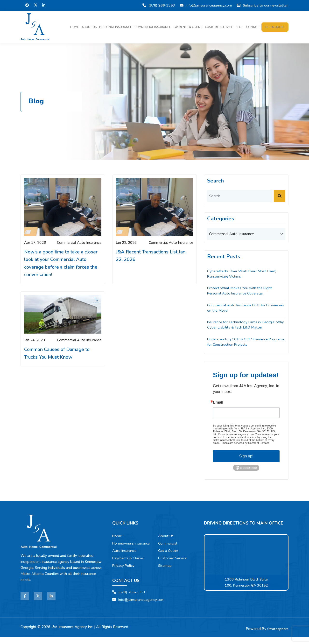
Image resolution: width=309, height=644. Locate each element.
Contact (253, 27)
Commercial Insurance (153, 27)
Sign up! (246, 457)
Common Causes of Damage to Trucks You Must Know (57, 354)
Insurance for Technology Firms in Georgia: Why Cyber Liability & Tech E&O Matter (246, 325)
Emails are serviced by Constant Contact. (245, 444)
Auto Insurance (125, 558)
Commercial (168, 544)
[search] (246, 196)
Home (75, 27)
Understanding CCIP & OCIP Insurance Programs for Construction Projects (238, 342)
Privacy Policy (124, 573)
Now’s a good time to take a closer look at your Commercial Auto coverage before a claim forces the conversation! (62, 263)
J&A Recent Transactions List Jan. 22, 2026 (151, 256)
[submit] (280, 196)
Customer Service (219, 27)
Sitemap (165, 567)
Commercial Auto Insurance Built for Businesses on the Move (237, 308)
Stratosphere (278, 636)
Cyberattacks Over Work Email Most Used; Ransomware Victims (242, 274)
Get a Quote (168, 552)
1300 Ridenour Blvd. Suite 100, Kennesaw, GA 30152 (246, 583)
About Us (89, 27)
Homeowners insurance (124, 547)
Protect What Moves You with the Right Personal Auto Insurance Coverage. (240, 291)
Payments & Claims (188, 27)
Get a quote (275, 27)
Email (218, 403)
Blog (240, 27)
